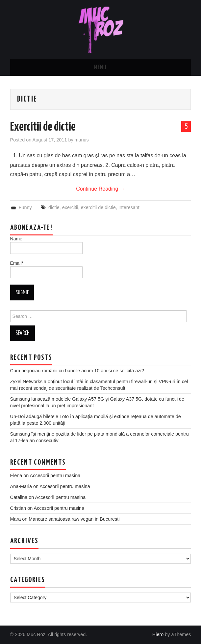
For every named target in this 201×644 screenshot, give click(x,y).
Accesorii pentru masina (55, 475)
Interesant (129, 207)
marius (82, 140)
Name (46, 245)
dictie (54, 207)
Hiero (158, 634)
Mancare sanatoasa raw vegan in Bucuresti (74, 519)
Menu (100, 68)
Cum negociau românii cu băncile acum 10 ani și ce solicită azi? (77, 371)
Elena (16, 475)
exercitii (70, 207)
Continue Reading (100, 189)
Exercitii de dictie (43, 127)
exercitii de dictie (98, 207)
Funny (25, 207)
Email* (46, 269)
